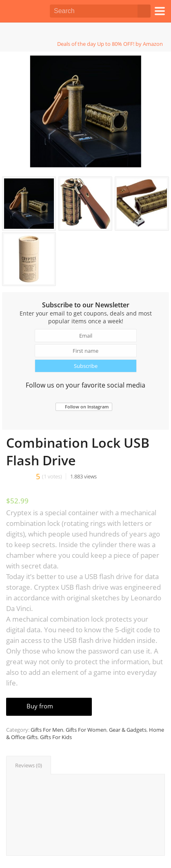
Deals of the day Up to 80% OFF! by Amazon (110, 44)
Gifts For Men (47, 730)
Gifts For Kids (56, 737)
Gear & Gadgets (128, 730)
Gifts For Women (86, 730)
